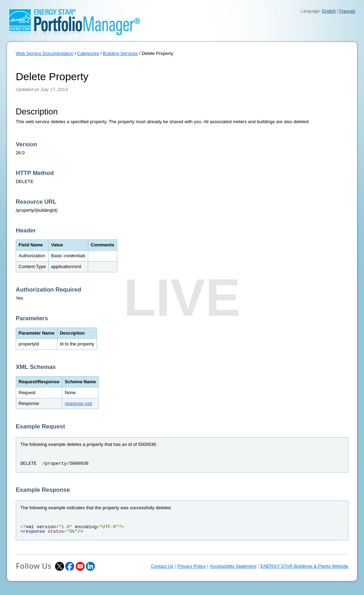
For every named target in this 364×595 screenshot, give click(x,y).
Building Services (120, 53)
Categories (88, 53)
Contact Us (162, 566)
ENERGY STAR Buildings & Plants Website (304, 566)
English (329, 11)
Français (347, 11)
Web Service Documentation (45, 53)
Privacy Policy (192, 566)
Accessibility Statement (233, 566)
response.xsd (78, 403)
